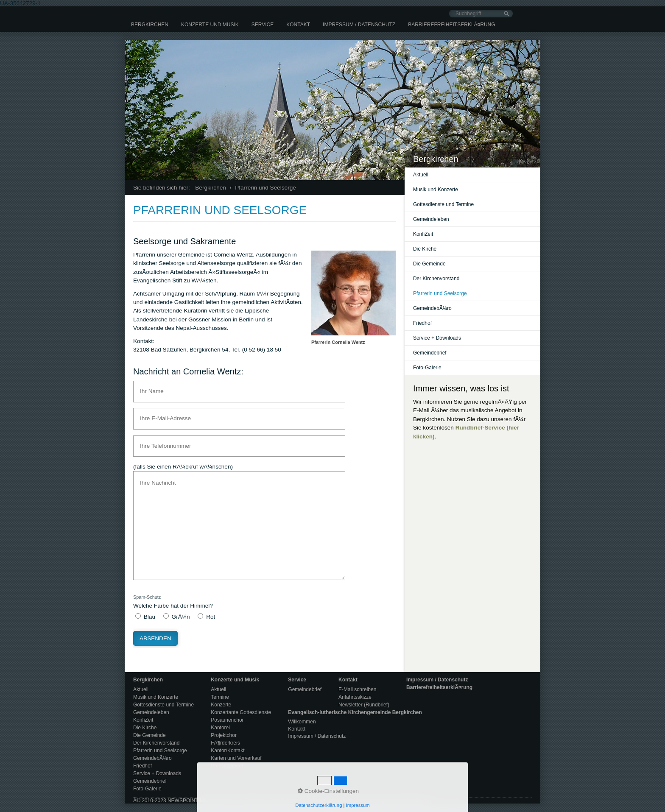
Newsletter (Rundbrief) (364, 705)
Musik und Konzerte (436, 190)
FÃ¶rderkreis (225, 743)
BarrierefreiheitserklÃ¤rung (451, 25)
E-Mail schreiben (357, 689)
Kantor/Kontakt (228, 751)
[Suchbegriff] (481, 14)
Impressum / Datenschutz (359, 25)
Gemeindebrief (430, 353)
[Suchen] (507, 14)
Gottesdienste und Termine (443, 204)
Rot (211, 617)
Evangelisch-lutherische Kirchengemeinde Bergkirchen (355, 712)
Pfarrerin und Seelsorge (440, 293)
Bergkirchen (150, 25)
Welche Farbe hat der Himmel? (173, 601)
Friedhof (422, 323)
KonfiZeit (423, 234)
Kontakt (298, 25)
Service (263, 25)
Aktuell (421, 175)
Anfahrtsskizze (355, 697)
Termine (220, 697)
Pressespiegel (227, 766)
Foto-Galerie (427, 368)
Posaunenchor (227, 720)
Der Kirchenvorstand (436, 279)
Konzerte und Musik (210, 25)
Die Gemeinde (429, 264)
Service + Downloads (437, 338)
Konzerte (221, 705)
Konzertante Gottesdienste (241, 712)
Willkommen (302, 722)
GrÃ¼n (181, 617)
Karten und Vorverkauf (236, 758)
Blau (149, 617)
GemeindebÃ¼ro (432, 308)
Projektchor (224, 735)
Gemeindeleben (431, 219)
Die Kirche (425, 249)
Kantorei (220, 728)
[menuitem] (150, 25)
